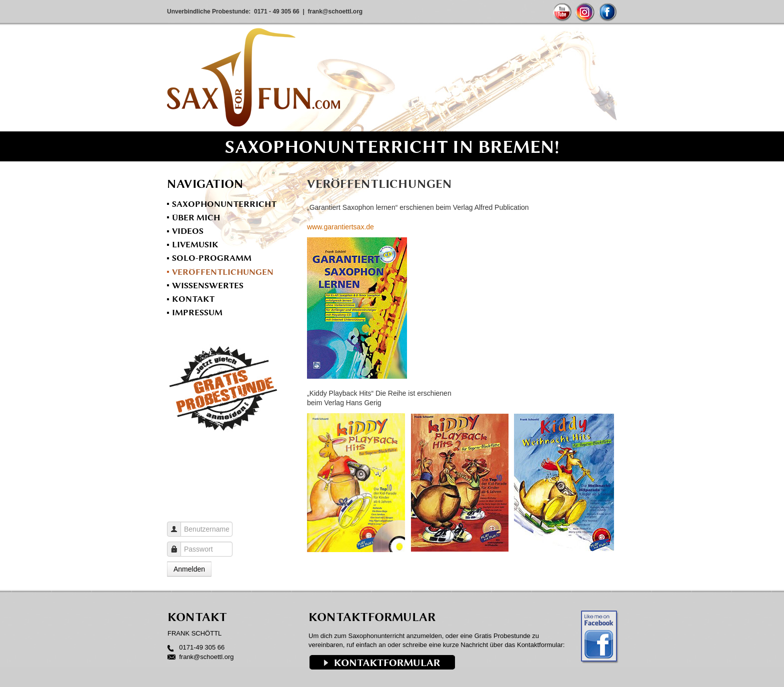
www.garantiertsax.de (340, 227)
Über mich (196, 217)
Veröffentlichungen (223, 272)
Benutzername (178, 524)
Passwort (178, 544)
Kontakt (193, 299)
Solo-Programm (212, 258)
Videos (188, 231)
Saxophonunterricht (224, 204)
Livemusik (195, 244)
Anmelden (189, 569)
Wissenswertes (208, 285)
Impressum (197, 312)
